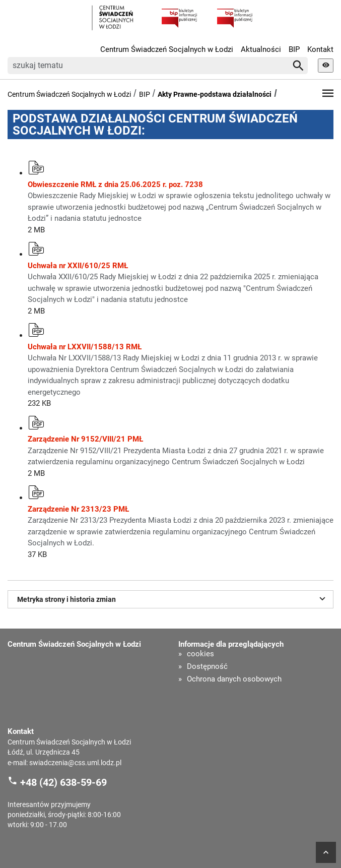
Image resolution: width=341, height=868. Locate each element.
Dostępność (207, 667)
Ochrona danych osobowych (234, 679)
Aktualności (261, 49)
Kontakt (320, 49)
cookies (200, 654)
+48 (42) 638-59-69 (63, 782)
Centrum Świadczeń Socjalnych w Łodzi (167, 49)
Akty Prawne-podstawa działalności (215, 94)
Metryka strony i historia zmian (173, 598)
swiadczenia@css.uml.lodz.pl (75, 763)
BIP (294, 49)
